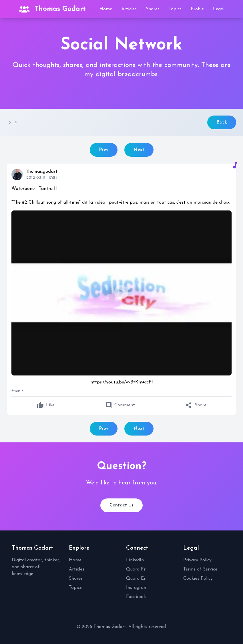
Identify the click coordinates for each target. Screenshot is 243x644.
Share (196, 405)
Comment (120, 405)
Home (106, 9)
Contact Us (121, 505)
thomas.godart (42, 172)
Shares (153, 9)
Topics (175, 9)
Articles (129, 9)
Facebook (136, 597)
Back (222, 122)
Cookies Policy (198, 579)
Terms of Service (200, 569)
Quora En (136, 579)
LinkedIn (135, 560)
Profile (197, 9)
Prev (104, 150)
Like (46, 405)
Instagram (137, 588)
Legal (219, 9)
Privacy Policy (197, 560)
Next (139, 150)
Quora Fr (136, 569)
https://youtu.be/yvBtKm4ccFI (122, 382)
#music (17, 391)
